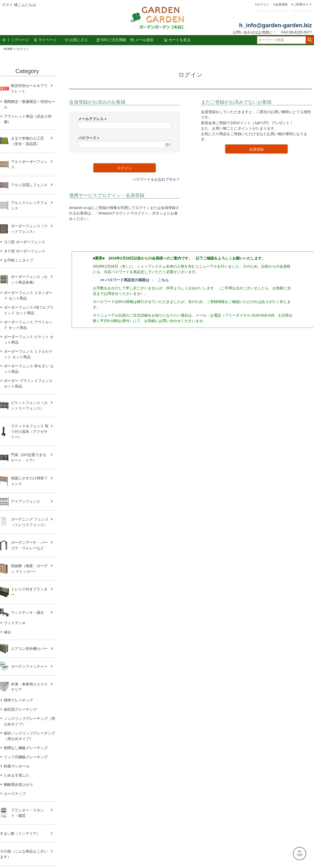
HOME (8, 49)
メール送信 (142, 40)
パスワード (89, 138)
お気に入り (76, 40)
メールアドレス (93, 119)
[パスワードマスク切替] (167, 145)
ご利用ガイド (302, 4)
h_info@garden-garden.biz (276, 25)
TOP (300, 853)
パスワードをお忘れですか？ (156, 179)
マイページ (45, 40)
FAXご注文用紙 (111, 40)
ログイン (263, 4)
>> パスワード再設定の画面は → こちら (134, 280)
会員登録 (281, 4)
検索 (310, 40)
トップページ (15, 40)
